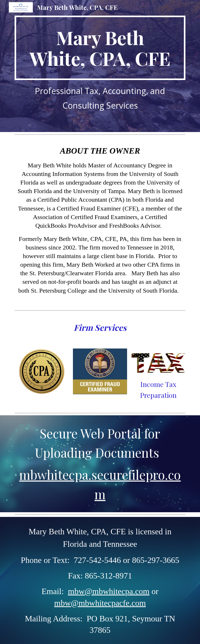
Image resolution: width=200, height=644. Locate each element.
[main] (100, 48)
